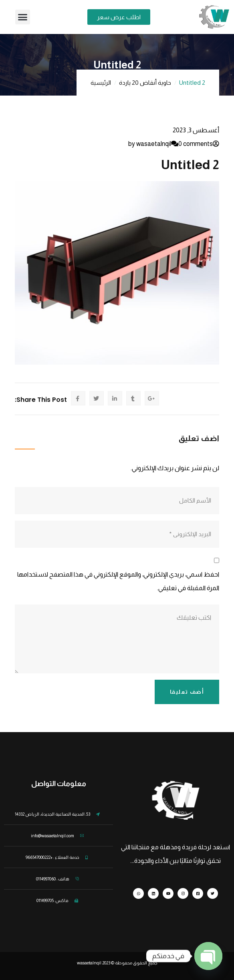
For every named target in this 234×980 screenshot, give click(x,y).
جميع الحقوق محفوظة (136, 963)
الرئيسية (101, 83)
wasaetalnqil (94, 963)
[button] (23, 17)
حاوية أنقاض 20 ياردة (145, 83)
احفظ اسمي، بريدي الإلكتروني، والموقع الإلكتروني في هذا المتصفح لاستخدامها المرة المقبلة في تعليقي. (118, 581)
